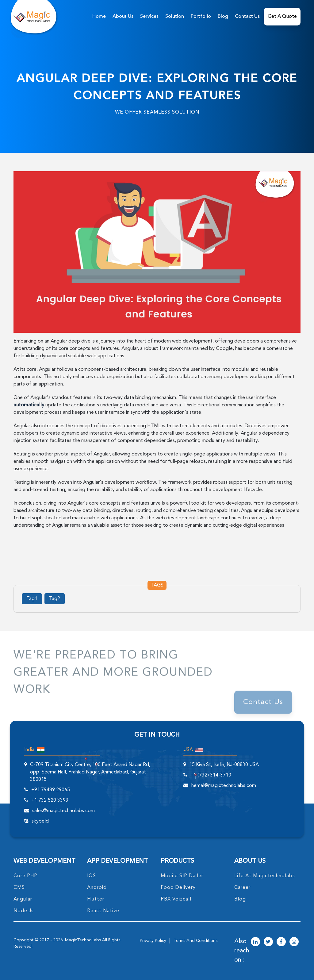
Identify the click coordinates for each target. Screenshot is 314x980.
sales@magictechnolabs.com (63, 811)
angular (23, 899)
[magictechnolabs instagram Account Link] (294, 942)
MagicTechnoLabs (83, 940)
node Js (24, 911)
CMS (19, 888)
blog (240, 899)
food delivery (178, 888)
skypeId (40, 821)
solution (175, 17)
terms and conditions (195, 941)
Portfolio (201, 17)
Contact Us (247, 17)
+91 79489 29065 (51, 790)
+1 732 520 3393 (50, 800)
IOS (92, 876)
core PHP (25, 876)
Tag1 (32, 599)
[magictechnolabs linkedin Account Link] (255, 942)
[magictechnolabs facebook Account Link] (281, 942)
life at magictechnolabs (265, 876)
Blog (223, 17)
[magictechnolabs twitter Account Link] (268, 942)
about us (123, 17)
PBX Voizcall (176, 899)
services (149, 17)
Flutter (96, 899)
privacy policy (153, 941)
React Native (103, 911)
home (99, 17)
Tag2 (55, 599)
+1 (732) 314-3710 (211, 775)
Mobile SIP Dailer (182, 876)
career (242, 888)
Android (97, 888)
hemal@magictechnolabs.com (224, 786)
